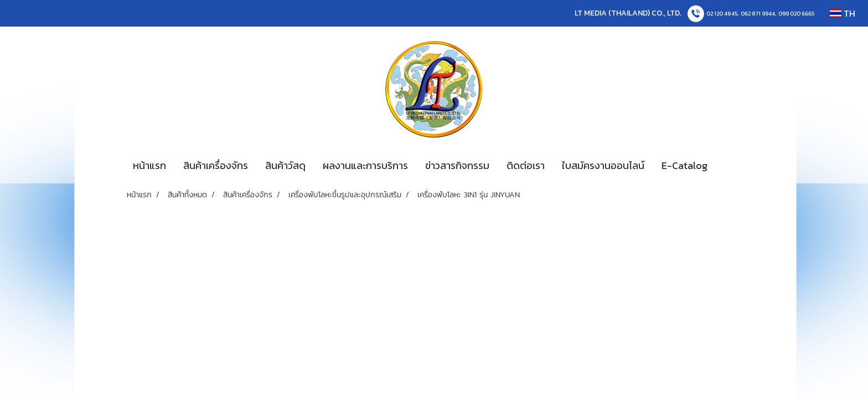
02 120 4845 (722, 14)
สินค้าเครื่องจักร (216, 165)
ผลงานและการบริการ (365, 165)
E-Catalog (684, 165)
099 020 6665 (796, 14)
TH (843, 13)
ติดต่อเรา (526, 165)
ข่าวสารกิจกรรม (457, 165)
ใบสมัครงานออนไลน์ (603, 165)
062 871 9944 (758, 14)
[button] (732, 166)
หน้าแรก (149, 165)
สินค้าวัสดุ (285, 165)
